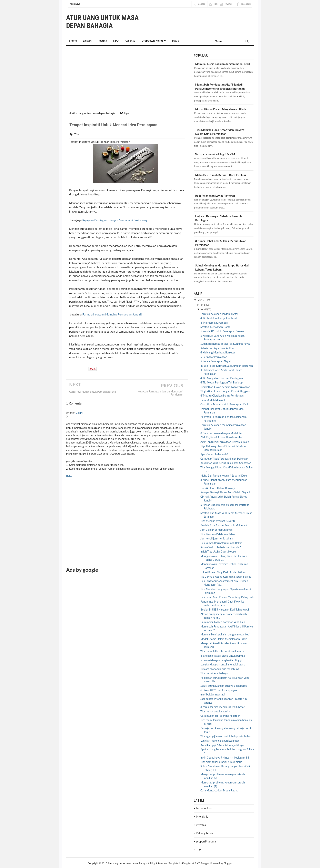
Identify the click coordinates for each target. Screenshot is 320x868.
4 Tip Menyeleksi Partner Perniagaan (222, 377)
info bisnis (202, 816)
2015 (201, 299)
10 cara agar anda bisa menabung (220, 668)
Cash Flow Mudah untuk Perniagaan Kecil (92, 391)
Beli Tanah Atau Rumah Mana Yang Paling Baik (227, 596)
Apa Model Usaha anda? (214, 453)
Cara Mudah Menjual (213, 399)
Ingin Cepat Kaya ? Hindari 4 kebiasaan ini (225, 757)
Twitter (229, 4)
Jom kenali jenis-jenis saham (217, 538)
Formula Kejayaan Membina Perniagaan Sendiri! (112, 314)
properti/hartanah (207, 841)
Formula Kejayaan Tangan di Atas (219, 313)
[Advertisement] (127, 79)
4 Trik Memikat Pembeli (214, 322)
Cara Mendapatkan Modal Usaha (219, 790)
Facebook (246, 4)
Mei (204, 304)
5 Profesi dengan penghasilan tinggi (221, 659)
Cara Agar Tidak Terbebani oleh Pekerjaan (224, 458)
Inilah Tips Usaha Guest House (218, 551)
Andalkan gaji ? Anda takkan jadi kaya (222, 744)
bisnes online (204, 808)
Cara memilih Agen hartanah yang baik (223, 621)
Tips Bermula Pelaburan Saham (218, 533)
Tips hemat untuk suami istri (217, 711)
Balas (69, 476)
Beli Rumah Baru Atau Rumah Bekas (221, 542)
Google (201, 4)
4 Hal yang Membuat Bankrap (218, 352)
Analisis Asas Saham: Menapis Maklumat (224, 525)
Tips (77, 134)
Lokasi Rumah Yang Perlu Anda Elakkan (223, 572)
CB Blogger (203, 863)
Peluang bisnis (204, 832)
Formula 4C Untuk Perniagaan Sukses (222, 331)
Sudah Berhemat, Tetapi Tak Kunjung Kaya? (225, 343)
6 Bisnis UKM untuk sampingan (219, 689)
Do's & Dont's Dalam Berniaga (218, 487)
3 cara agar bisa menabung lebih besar (222, 706)
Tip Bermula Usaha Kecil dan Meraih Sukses (226, 576)
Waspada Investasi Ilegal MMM (215, 154)
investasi (201, 824)
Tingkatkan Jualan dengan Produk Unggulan (226, 391)
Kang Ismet (188, 863)
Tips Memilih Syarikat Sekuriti (218, 520)
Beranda (75, 4)
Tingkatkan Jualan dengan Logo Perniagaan (225, 386)
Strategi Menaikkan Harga (215, 326)
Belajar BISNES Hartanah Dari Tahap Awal (225, 609)
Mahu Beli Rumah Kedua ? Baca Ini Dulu (221, 174)
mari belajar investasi (213, 694)
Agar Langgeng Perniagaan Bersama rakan (225, 441)
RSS (216, 4)
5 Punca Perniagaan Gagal (215, 361)
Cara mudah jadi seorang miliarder (220, 715)
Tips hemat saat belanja (214, 673)
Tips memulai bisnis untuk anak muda (222, 651)
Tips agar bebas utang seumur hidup (221, 761)
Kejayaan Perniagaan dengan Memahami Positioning (115, 219)
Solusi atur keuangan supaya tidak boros (224, 685)
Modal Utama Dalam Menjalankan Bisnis (221, 108)
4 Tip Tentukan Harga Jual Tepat (219, 318)
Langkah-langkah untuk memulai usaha (223, 664)
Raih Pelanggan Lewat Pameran (215, 195)
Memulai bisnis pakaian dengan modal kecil (223, 63)
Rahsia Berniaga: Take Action (217, 347)
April (204, 309)
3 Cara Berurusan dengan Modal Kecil (222, 432)
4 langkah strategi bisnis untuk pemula (223, 655)
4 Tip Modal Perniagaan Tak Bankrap (222, 382)
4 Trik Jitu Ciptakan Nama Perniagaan (222, 395)
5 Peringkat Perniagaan (214, 356)
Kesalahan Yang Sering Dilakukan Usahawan (226, 462)
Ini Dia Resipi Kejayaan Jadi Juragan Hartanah (227, 365)
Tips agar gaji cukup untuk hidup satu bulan (226, 735)
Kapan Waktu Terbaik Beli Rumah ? (221, 547)
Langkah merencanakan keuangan (220, 740)
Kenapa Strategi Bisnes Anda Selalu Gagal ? (225, 492)
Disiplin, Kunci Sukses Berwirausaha (221, 437)
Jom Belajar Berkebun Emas (216, 529)
